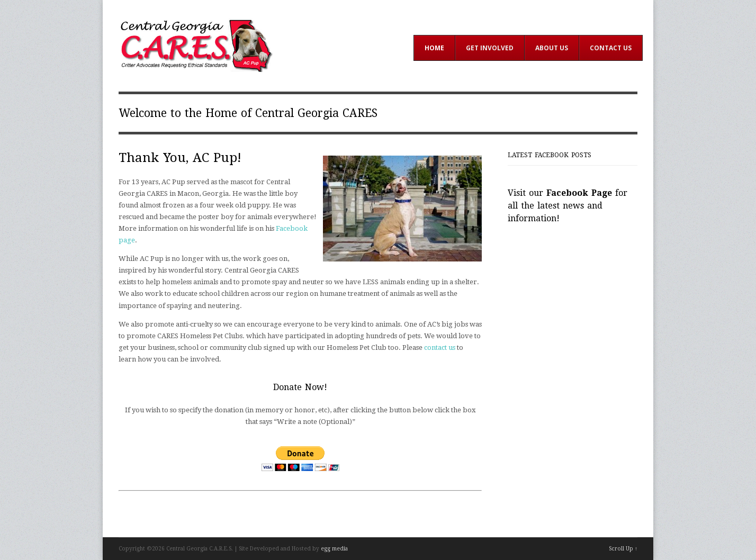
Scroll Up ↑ (623, 549)
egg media (334, 549)
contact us (440, 347)
